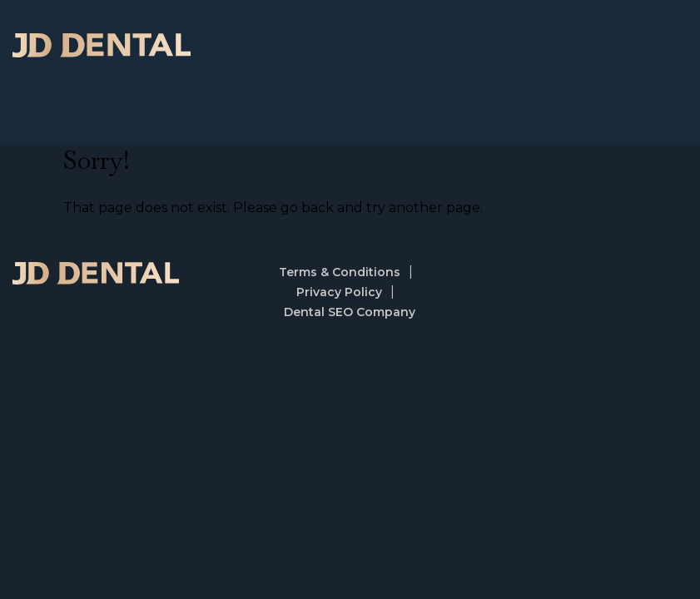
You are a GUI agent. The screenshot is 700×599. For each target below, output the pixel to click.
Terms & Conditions (340, 272)
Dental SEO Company (350, 312)
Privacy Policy (339, 292)
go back (307, 208)
